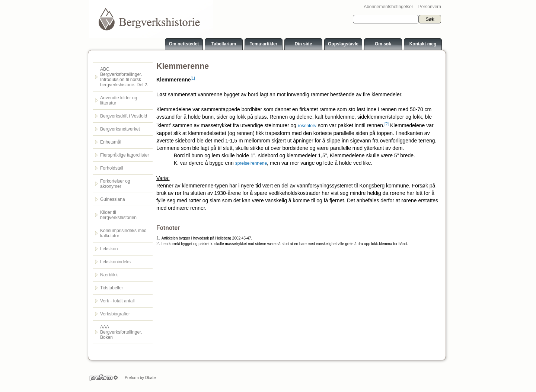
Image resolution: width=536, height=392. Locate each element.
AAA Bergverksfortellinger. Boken (121, 332)
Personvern (430, 7)
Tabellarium (224, 44)
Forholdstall (112, 168)
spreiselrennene (251, 163)
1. (158, 238)
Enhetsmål (111, 142)
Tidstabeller (112, 288)
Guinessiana (113, 199)
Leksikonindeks (115, 262)
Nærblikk (109, 275)
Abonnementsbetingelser (388, 7)
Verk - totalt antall (117, 301)
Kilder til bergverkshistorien (118, 215)
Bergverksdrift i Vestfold (124, 116)
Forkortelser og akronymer (115, 184)
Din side (304, 44)
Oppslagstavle (343, 44)
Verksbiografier (115, 314)
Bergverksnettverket (120, 129)
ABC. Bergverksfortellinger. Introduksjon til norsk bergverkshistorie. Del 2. (124, 77)
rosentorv (307, 126)
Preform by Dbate (139, 377)
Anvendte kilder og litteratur (119, 100)
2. (158, 244)
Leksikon (109, 249)
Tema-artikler (264, 44)
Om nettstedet (184, 44)
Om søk (383, 44)
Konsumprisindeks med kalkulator (123, 233)
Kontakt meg (423, 44)
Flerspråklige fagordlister (125, 155)
